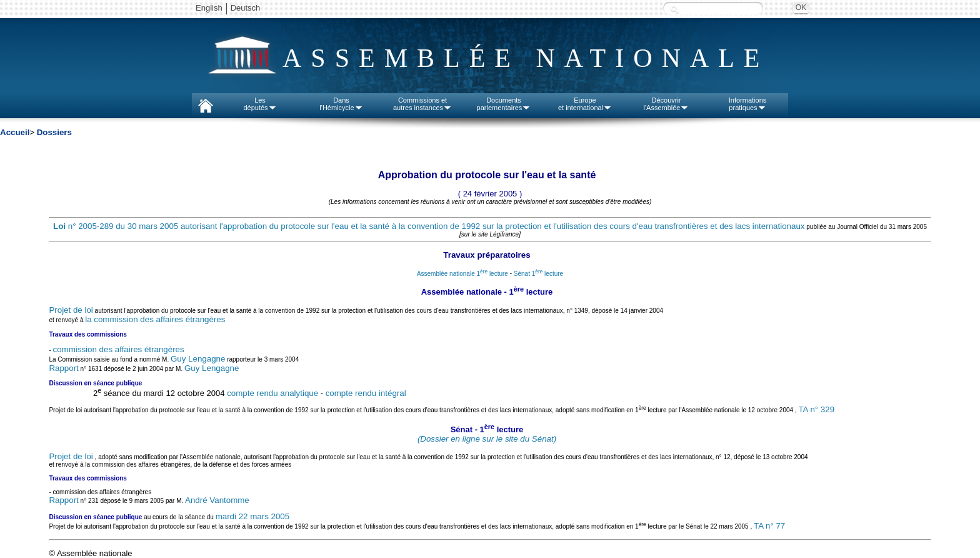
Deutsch (246, 8)
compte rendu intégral (366, 393)
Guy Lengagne (198, 359)
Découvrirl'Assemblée (667, 104)
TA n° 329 (816, 409)
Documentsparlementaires (504, 104)
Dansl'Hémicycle (341, 104)
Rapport (63, 368)
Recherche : (674, 9)
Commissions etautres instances (422, 104)
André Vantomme (217, 500)
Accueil (15, 132)
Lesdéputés (260, 104)
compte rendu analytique (272, 393)
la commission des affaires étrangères (155, 319)
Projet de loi (71, 310)
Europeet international (585, 104)
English (209, 8)
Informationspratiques (748, 104)
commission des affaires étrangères (119, 349)
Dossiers (54, 132)
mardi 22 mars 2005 (253, 516)
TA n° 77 (769, 526)
